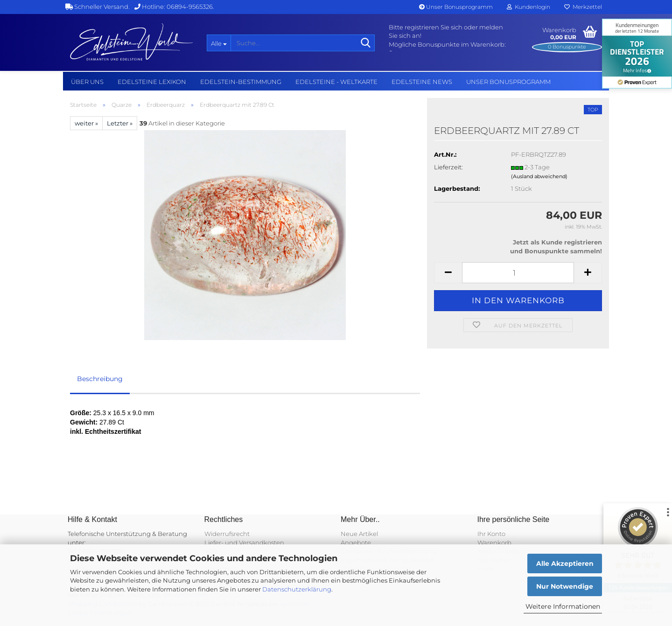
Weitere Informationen (563, 606)
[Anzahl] (518, 273)
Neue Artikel (359, 534)
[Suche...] (219, 43)
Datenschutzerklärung (297, 589)
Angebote (356, 543)
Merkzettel (583, 7)
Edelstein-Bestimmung (241, 82)
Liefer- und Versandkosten (244, 543)
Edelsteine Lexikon (152, 82)
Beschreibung (100, 379)
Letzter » (120, 123)
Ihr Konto (491, 534)
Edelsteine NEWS (422, 82)
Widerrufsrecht (227, 534)
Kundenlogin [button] (528, 7)
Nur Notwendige (565, 586)
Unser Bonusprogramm (456, 7)
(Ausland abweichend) (539, 176)
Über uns (87, 82)
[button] (448, 273)
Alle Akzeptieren (565, 563)
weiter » (86, 123)
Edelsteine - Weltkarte (336, 82)
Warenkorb (494, 543)
